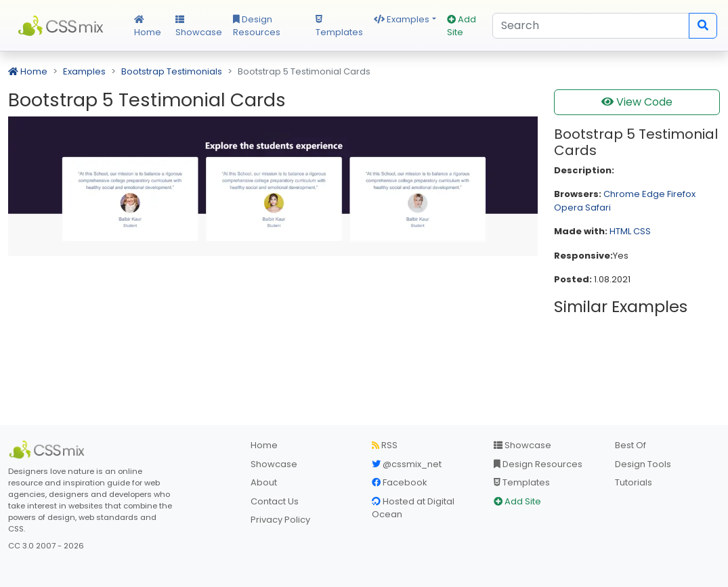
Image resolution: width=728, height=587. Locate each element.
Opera (569, 208)
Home (148, 27)
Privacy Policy (280, 520)
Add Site (462, 26)
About (264, 482)
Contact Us (275, 501)
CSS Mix (63, 26)
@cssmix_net (407, 464)
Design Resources (257, 26)
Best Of (630, 445)
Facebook (400, 482)
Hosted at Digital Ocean (413, 508)
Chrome (622, 194)
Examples (402, 19)
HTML (620, 231)
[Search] (591, 26)
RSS (385, 445)
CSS (642, 231)
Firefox (681, 194)
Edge (654, 194)
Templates (339, 27)
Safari (598, 208)
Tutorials (634, 482)
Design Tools (643, 464)
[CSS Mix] (49, 450)
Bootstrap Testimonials (172, 71)
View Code (637, 102)
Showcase (199, 27)
